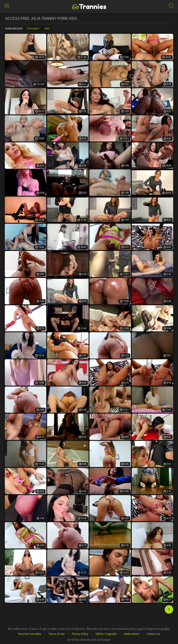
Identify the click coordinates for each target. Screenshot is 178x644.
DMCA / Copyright (106, 634)
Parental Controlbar (30, 634)
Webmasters (132, 634)
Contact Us (153, 634)
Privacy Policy (80, 634)
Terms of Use (56, 634)
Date (47, 29)
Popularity (33, 29)
